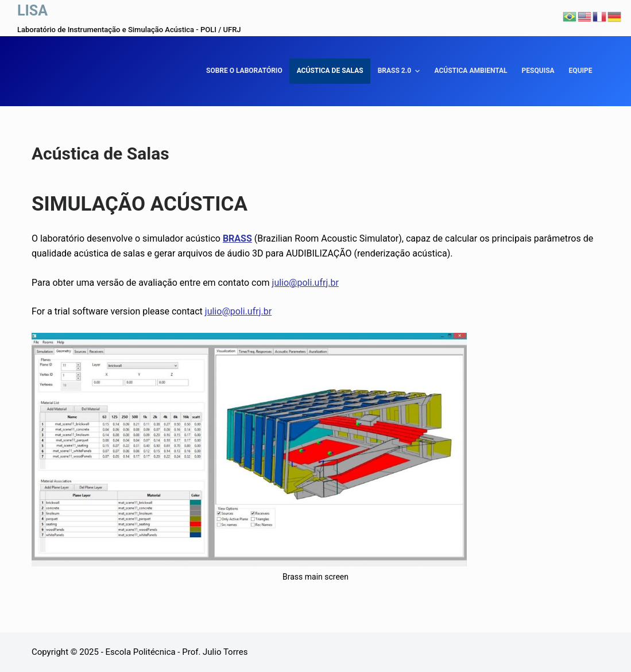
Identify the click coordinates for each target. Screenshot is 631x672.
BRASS (237, 238)
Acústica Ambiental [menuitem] (471, 71)
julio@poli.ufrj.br (305, 283)
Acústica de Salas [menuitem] (330, 71)
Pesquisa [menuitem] (538, 71)
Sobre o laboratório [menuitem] (244, 71)
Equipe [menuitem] (581, 71)
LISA (32, 11)
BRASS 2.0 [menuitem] (400, 71)
